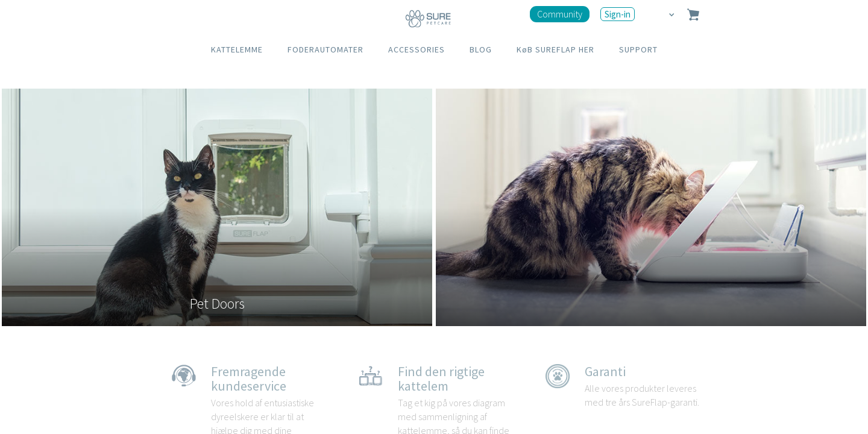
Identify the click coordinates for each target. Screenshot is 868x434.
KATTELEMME (237, 49)
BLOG (481, 49)
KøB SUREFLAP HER (555, 49)
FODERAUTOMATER (325, 49)
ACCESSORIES (417, 49)
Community (560, 14)
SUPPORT (638, 49)
